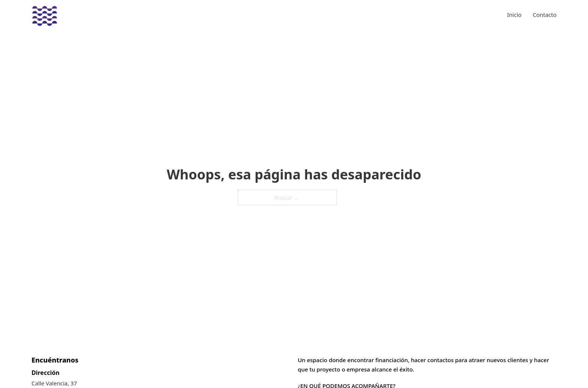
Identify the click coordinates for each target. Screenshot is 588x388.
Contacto (545, 15)
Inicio (514, 15)
